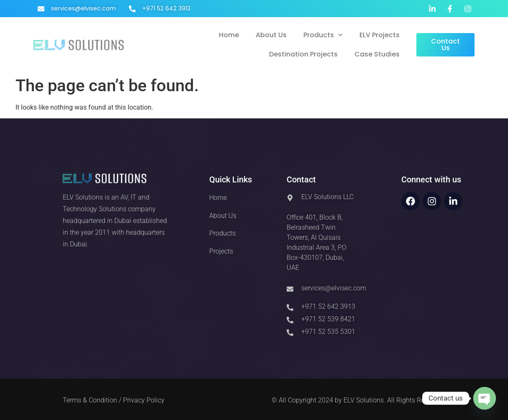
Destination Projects (303, 54)
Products (323, 35)
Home (229, 35)
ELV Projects (380, 35)
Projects (221, 251)
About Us (271, 35)
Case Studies (377, 54)
